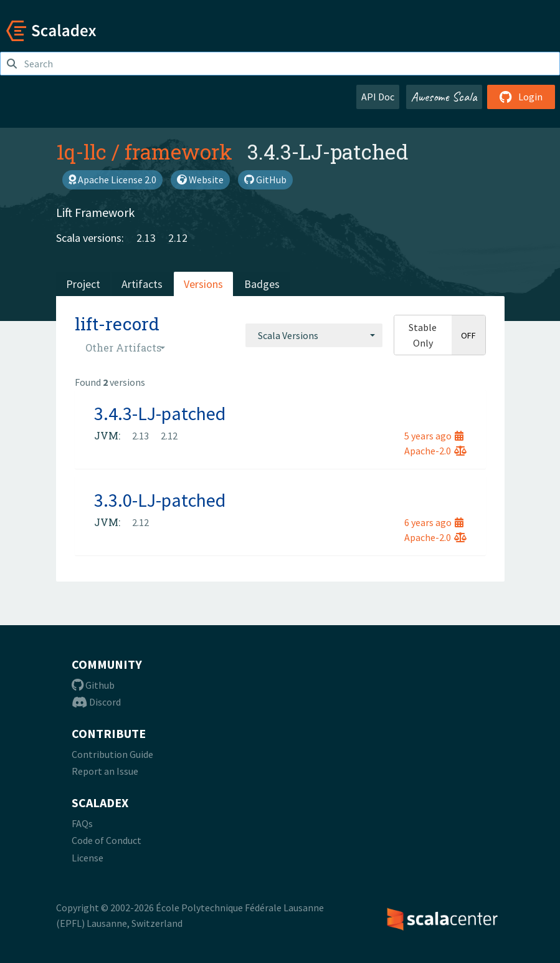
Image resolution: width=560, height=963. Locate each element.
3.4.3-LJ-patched (160, 413)
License (88, 858)
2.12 (178, 238)
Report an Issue (105, 771)
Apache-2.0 (435, 451)
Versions (203, 284)
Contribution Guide (112, 754)
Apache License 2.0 (112, 180)
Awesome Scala (444, 97)
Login (521, 97)
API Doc (378, 97)
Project (83, 284)
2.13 (146, 238)
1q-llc (81, 151)
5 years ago (434, 436)
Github (93, 685)
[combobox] (314, 335)
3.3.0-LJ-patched (160, 500)
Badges (262, 284)
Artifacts (142, 284)
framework (178, 151)
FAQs (82, 823)
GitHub (265, 180)
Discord (96, 702)
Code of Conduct (107, 840)
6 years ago (434, 522)
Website (200, 180)
